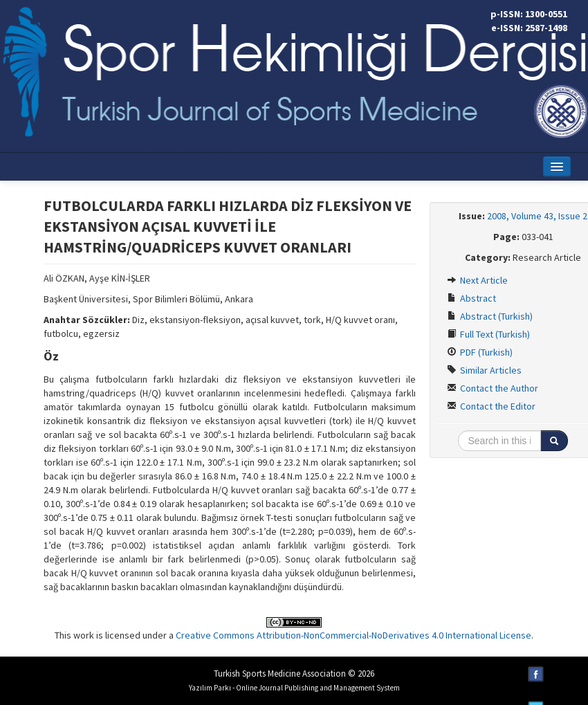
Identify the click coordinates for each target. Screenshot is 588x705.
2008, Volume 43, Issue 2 (537, 216)
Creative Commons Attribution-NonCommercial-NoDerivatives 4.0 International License (353, 635)
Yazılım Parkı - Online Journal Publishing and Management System (294, 688)
